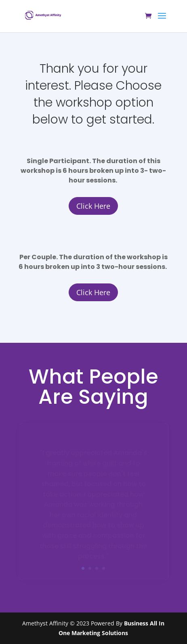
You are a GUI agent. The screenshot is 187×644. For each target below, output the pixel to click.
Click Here (93, 206)
